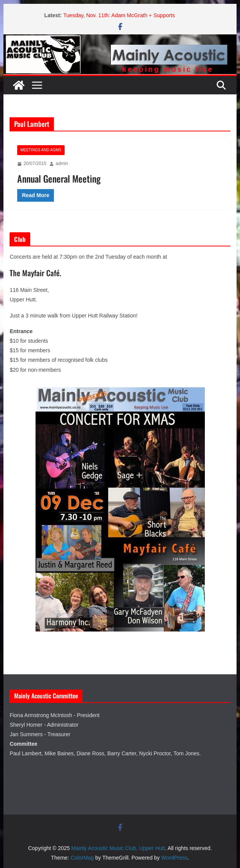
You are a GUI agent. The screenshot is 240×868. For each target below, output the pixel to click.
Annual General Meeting (59, 178)
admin (62, 164)
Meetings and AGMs (41, 150)
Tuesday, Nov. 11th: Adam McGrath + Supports (119, 15)
